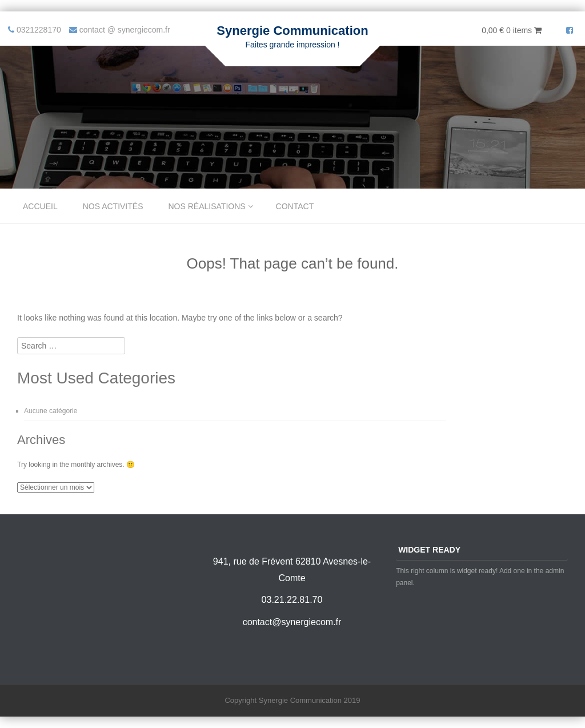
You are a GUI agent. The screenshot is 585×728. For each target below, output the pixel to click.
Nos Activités (113, 206)
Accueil (40, 206)
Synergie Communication (292, 31)
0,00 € (512, 30)
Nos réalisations (207, 206)
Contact (295, 206)
